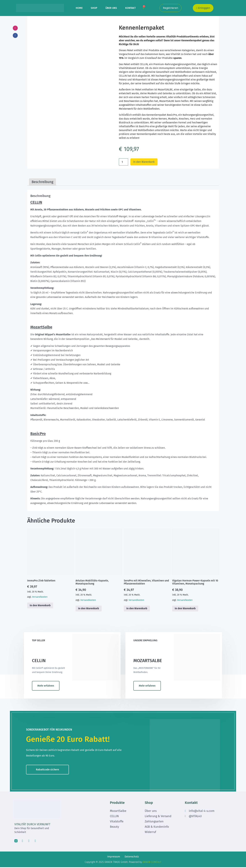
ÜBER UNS (111, 8)
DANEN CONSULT (152, 863)
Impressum (114, 857)
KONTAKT (130, 8)
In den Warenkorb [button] (40, 606)
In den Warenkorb (145, 162)
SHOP (94, 8)
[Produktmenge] (123, 162)
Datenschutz (132, 857)
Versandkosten (40, 597)
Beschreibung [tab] (42, 182)
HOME (79, 8)
